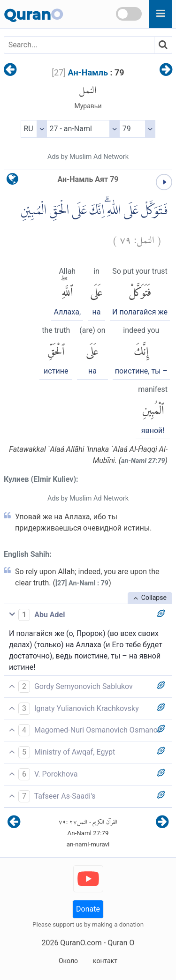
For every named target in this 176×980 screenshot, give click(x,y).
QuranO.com (81, 943)
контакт (105, 961)
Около (68, 961)
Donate (88, 909)
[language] (12, 181)
